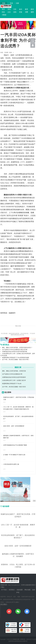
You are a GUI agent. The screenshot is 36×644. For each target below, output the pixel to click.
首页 (3, 9)
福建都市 (12, 313)
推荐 (4, 450)
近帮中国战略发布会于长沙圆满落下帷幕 (15, 445)
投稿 (4, 3)
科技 (3, 12)
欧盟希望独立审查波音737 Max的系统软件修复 (16, 358)
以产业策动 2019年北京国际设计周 (12, 374)
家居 (32, 9)
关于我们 (4, 590)
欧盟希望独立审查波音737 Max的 (12, 384)
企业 (9, 12)
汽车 (15, 9)
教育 (26, 9)
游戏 (15, 12)
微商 (32, 12)
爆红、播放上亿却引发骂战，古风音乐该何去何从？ (17, 348)
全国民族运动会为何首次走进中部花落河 (14, 377)
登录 (11, 3)
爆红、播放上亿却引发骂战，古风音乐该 (14, 371)
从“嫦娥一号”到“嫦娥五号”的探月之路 (14, 455)
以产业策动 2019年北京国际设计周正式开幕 (15, 350)
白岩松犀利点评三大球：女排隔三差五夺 (14, 380)
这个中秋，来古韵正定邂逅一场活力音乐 (14, 387)
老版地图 (20, 590)
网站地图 (27, 590)
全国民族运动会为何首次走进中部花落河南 (15, 352)
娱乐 (21, 9)
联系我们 (12, 590)
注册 (17, 3)
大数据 (4, 15)
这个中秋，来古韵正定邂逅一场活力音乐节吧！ (16, 360)
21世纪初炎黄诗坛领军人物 (11, 464)
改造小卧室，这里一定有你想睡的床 (14, 426)
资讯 (9, 9)
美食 (21, 12)
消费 (26, 12)
